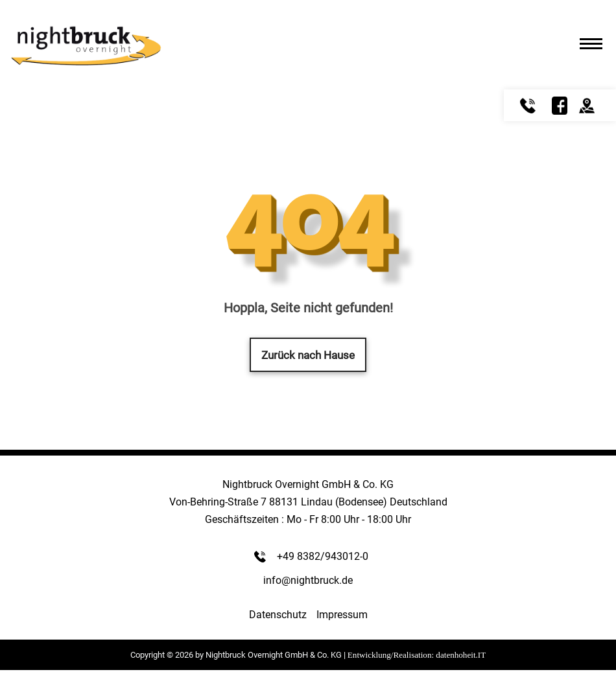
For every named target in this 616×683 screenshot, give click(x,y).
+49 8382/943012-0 (323, 556)
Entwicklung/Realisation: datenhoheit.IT (417, 655)
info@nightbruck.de (308, 580)
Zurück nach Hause (308, 355)
